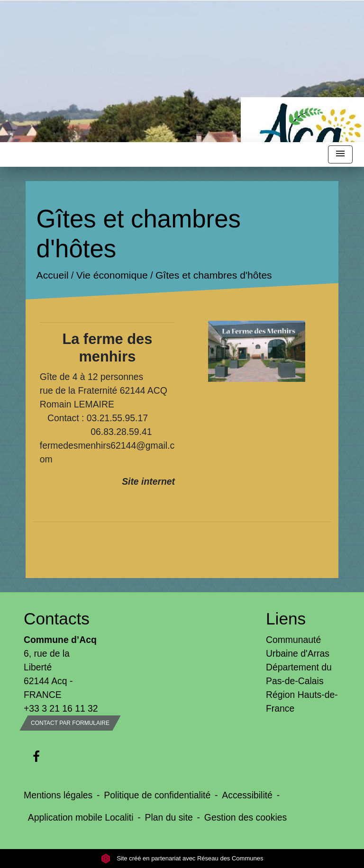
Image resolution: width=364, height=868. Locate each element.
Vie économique (112, 276)
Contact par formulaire (70, 723)
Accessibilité (247, 795)
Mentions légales (58, 795)
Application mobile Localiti (81, 817)
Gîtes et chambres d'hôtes (214, 276)
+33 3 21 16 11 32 (61, 708)
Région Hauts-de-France (302, 701)
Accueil (52, 276)
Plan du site (169, 817)
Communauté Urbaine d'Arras (298, 646)
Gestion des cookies (246, 817)
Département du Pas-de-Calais (299, 674)
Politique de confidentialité (157, 795)
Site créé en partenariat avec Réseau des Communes (182, 858)
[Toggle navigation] (340, 155)
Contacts (57, 619)
